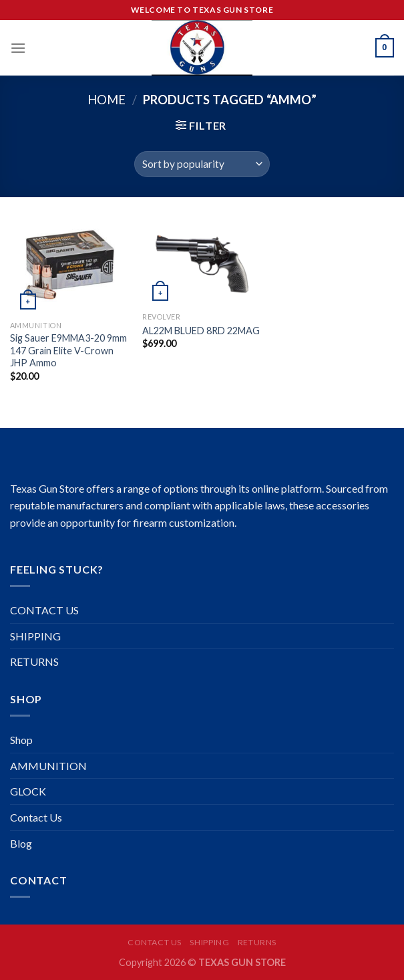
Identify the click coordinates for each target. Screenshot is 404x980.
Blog (21, 843)
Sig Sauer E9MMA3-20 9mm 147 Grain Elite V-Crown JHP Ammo (68, 350)
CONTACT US (44, 610)
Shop (21, 740)
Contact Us (36, 817)
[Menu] (18, 48)
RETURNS (34, 661)
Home (107, 100)
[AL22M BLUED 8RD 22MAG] (202, 261)
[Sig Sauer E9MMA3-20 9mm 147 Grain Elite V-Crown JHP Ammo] (70, 266)
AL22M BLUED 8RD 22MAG (201, 331)
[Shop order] (202, 164)
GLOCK (28, 791)
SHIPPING (35, 636)
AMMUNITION (48, 766)
